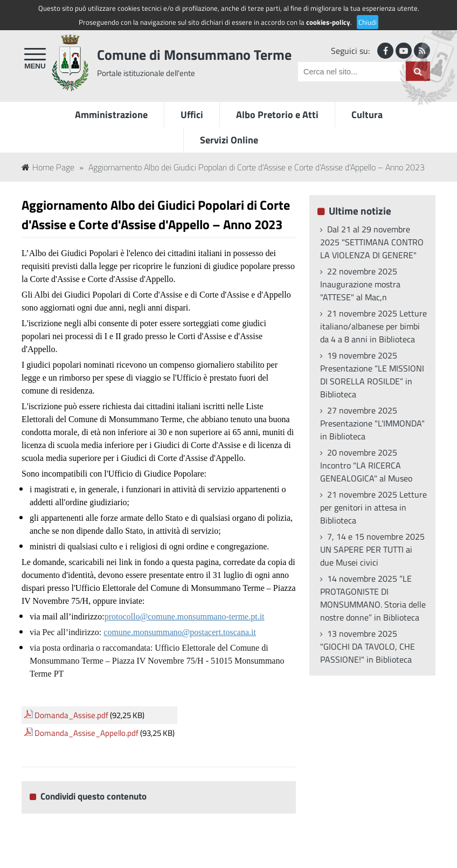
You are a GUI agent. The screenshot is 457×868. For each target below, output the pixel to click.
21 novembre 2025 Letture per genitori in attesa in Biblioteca (373, 507)
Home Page (48, 167)
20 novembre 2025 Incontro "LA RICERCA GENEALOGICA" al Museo (366, 465)
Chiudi (368, 22)
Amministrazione (111, 115)
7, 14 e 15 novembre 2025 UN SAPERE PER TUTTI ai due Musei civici (372, 549)
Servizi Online (229, 140)
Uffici (192, 115)
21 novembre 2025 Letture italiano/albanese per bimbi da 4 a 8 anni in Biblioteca (373, 326)
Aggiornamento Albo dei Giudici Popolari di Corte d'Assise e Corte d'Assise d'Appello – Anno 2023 (257, 167)
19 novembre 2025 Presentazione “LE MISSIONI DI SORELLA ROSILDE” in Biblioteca (372, 375)
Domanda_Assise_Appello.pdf (86, 733)
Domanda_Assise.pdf (71, 715)
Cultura (367, 115)
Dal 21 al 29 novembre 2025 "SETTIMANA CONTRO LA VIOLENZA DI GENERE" (372, 242)
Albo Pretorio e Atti (277, 115)
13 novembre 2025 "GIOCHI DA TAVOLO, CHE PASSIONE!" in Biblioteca (368, 646)
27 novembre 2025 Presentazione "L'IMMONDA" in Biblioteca (372, 423)
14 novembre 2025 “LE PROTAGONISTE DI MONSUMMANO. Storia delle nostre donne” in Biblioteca (373, 598)
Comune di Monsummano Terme (194, 55)
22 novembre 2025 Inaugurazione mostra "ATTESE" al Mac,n (360, 284)
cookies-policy (328, 22)
